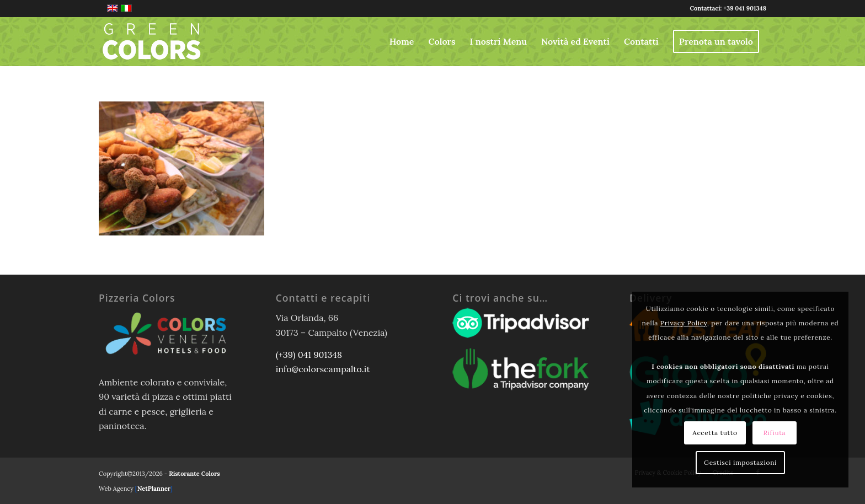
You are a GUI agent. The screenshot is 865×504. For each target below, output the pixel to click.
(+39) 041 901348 (309, 355)
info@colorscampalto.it (323, 369)
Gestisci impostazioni (740, 462)
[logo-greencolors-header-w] (152, 41)
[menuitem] (402, 41)
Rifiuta (774, 433)
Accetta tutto (715, 433)
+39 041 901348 (745, 8)
